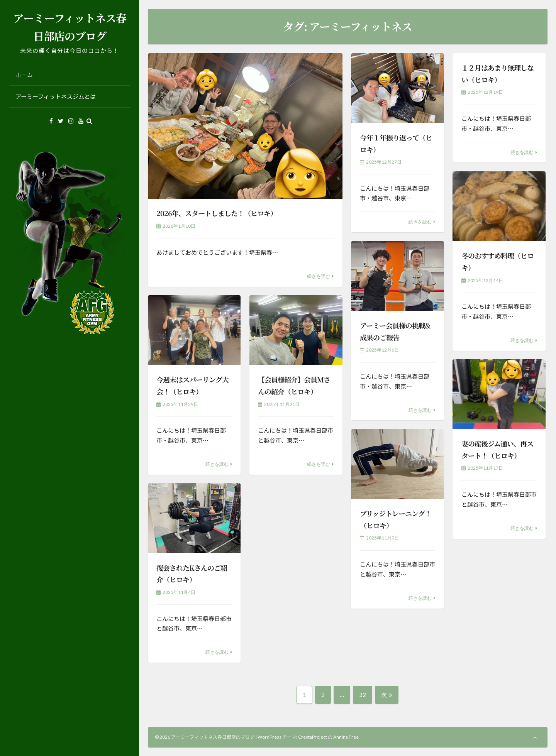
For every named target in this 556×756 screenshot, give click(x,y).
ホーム (24, 75)
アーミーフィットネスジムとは (56, 96)
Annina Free (346, 737)
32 (362, 697)
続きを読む (319, 276)
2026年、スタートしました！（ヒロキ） (217, 213)
